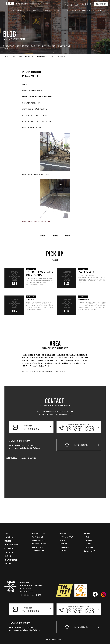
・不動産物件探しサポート (39, 551)
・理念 (87, 537)
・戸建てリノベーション (38, 540)
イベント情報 (9, 548)
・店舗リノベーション (37, 547)
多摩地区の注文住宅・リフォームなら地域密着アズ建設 (37, 221)
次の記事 (67, 236)
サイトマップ (9, 564)
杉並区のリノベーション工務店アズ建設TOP (17, 57)
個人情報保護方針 (11, 560)
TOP (12, 11)
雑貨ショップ (89, 551)
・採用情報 (89, 540)
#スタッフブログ (64, 547)
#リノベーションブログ (66, 537)
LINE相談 (8, 556)
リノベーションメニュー (37, 533)
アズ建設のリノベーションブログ (43, 57)
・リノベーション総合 (37, 537)
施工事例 (47, 11)
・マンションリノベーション (39, 544)
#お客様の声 (63, 544)
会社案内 (87, 533)
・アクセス (88, 544)
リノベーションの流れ (74, 11)
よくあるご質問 (97, 11)
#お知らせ (63, 551)
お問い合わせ (9, 552)
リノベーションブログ (59, 11)
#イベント (62, 540)
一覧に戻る (55, 236)
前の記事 (43, 236)
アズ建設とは (20, 11)
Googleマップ (39, 585)
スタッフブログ (36, 72)
